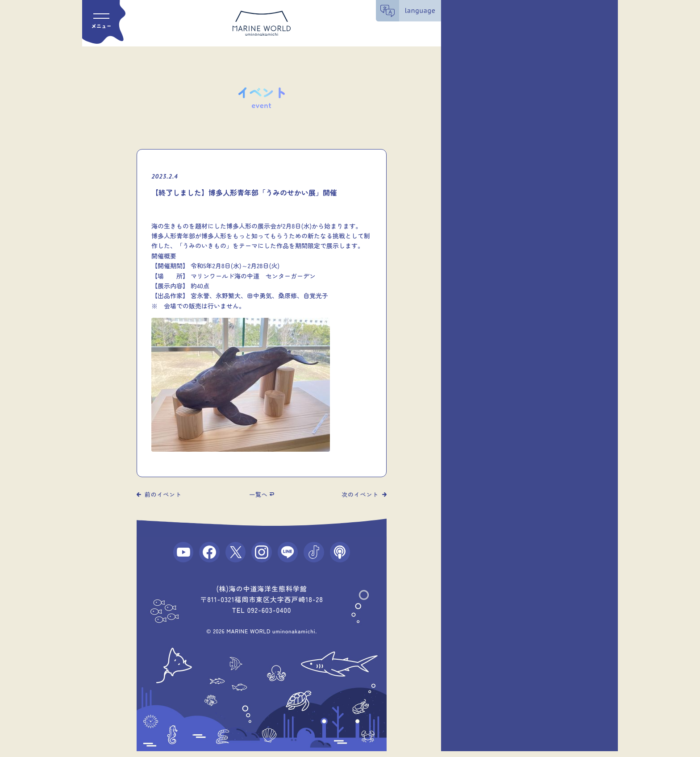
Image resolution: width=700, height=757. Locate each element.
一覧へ (258, 494)
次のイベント (360, 494)
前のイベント (163, 494)
